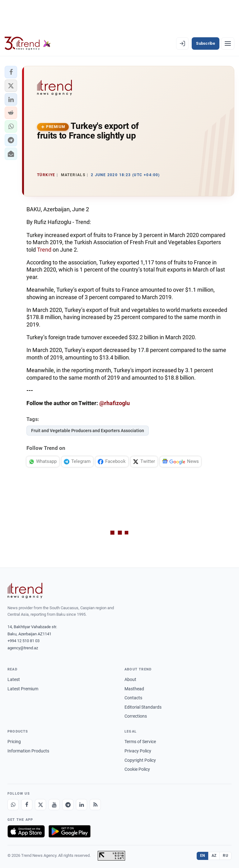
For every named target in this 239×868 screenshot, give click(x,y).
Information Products (28, 751)
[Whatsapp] (13, 805)
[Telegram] (68, 805)
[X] (40, 805)
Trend (44, 250)
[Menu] (228, 43)
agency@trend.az (23, 648)
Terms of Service (140, 742)
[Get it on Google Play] (70, 831)
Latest (14, 679)
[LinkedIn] (82, 805)
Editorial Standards (143, 707)
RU (225, 856)
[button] (11, 72)
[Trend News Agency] (25, 591)
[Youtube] (54, 805)
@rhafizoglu (115, 403)
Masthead (134, 689)
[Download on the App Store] (26, 831)
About (130, 679)
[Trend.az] (28, 43)
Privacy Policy (138, 751)
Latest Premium (23, 689)
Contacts (133, 698)
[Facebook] (27, 805)
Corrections (136, 716)
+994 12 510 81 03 (23, 641)
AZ (214, 856)
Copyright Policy (140, 760)
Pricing (14, 742)
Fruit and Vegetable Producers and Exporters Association (88, 431)
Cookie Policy (137, 769)
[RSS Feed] (95, 805)
